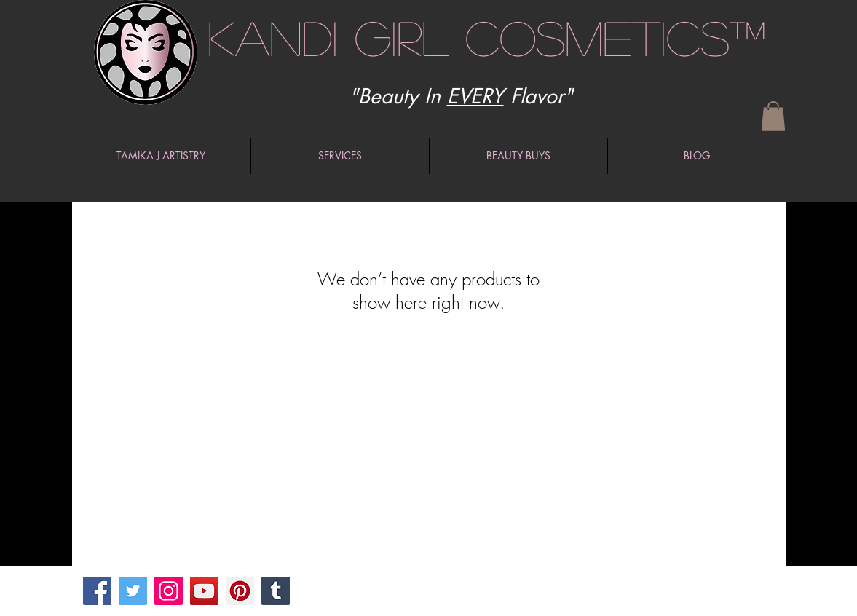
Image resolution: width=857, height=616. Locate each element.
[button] (773, 116)
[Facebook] (97, 591)
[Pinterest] (240, 591)
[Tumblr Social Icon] (276, 591)
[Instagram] (169, 591)
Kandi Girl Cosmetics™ (487, 37)
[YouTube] (204, 591)
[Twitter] (133, 591)
